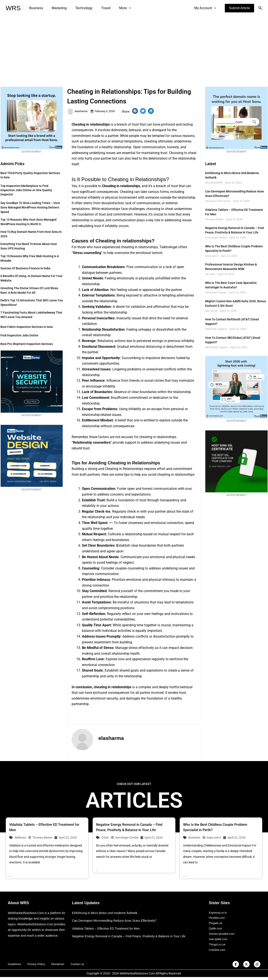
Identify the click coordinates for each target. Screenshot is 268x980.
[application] (121, 8)
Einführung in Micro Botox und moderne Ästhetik (107, 913)
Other (105, 838)
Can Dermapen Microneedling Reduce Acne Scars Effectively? (117, 921)
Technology (80, 8)
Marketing (56, 8)
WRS (13, 8)
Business (35, 8)
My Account (206, 8)
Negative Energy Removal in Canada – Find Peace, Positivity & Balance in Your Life (132, 936)
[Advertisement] (134, 48)
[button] (240, 8)
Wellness (20, 838)
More (117, 8)
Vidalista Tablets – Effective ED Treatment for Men (108, 928)
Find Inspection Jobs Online (19, 335)
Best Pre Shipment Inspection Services (27, 344)
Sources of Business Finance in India (25, 268)
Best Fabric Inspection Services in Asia (27, 327)
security (112, 698)
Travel (100, 8)
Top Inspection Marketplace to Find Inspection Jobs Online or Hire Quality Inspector (26, 190)
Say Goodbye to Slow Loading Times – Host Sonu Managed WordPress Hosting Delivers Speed (30, 207)
